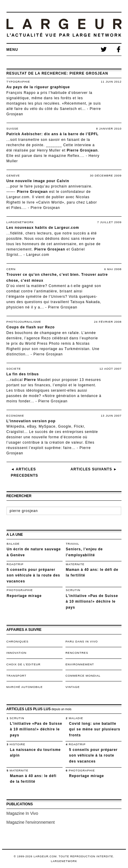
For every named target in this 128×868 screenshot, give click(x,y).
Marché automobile (25, 687)
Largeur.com (38, 255)
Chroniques (17, 641)
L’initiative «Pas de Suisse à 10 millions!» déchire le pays (92, 602)
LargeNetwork (64, 861)
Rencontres (77, 653)
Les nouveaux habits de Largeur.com (43, 228)
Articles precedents (25, 472)
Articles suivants (94, 469)
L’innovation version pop (31, 421)
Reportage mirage (24, 596)
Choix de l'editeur (24, 664)
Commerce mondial (83, 676)
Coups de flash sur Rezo (31, 327)
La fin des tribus (23, 374)
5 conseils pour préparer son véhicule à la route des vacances (33, 575)
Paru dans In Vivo (82, 641)
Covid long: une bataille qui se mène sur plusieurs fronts (95, 729)
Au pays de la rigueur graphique (38, 87)
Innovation (17, 653)
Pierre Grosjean (45, 208)
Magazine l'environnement (31, 822)
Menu (12, 50)
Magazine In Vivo (22, 813)
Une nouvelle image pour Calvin (38, 181)
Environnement (80, 664)
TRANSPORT (16, 676)
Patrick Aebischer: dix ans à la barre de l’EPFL (53, 134)
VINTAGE (73, 687)
